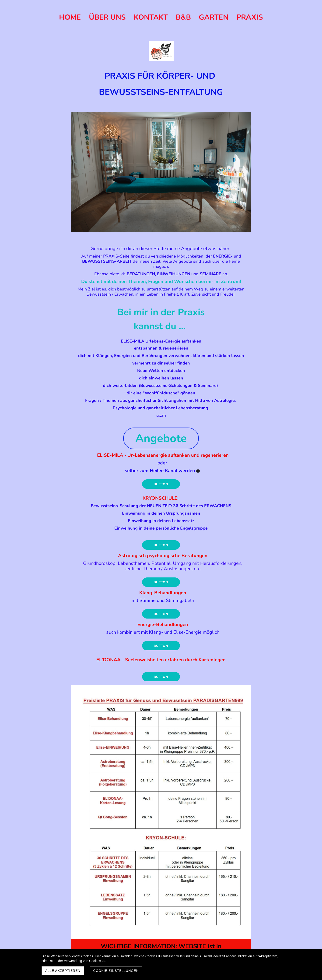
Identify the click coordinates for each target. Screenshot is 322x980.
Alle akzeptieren (63, 971)
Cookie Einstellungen (116, 971)
